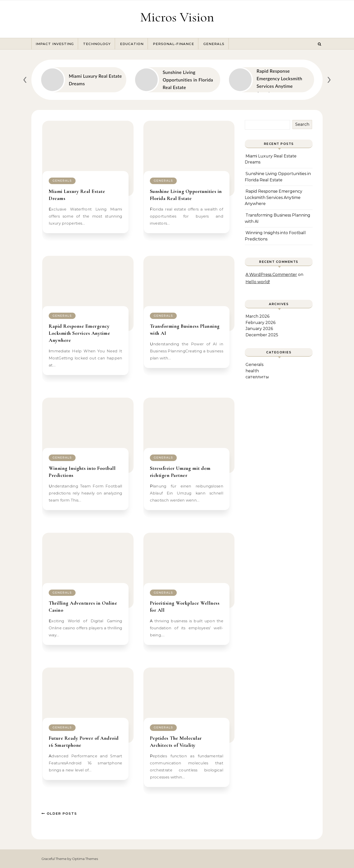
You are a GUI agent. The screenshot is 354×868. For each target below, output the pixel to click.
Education (132, 44)
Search (302, 124)
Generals (214, 44)
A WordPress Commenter (271, 275)
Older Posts (59, 813)
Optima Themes (85, 859)
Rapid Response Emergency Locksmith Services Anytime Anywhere (79, 333)
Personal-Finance (173, 44)
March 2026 (257, 316)
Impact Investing (55, 44)
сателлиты (257, 377)
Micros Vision (177, 17)
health (252, 371)
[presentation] (25, 79)
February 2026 (260, 323)
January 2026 (259, 329)
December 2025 (262, 335)
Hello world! (258, 282)
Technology (97, 44)
